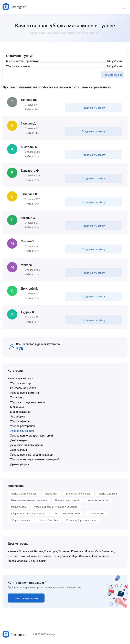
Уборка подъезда (21, 521)
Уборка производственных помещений (35, 460)
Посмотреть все (112, 75)
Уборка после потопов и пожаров (31, 455)
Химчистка (17, 398)
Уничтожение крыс (98, 501)
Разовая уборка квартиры (81, 521)
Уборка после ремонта (25, 393)
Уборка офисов (20, 422)
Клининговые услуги (21, 379)
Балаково (108, 552)
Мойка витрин (96, 514)
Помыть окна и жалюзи (67, 514)
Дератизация (19, 450)
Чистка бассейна (48, 521)
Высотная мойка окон (78, 494)
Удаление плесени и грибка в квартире (56, 507)
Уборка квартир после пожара (28, 514)
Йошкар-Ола (93, 552)
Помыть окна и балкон (24, 494)
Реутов (47, 557)
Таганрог (64, 552)
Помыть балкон (108, 494)
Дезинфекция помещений (26, 445)
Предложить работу (94, 108)
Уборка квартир (20, 384)
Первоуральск (62, 557)
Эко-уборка (17, 417)
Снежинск (39, 561)
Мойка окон (18, 407)
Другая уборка (20, 465)
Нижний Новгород (30, 557)
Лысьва (13, 557)
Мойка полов (18, 507)
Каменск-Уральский (20, 552)
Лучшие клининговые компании (29, 501)
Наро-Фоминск (81, 557)
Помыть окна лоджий (67, 501)
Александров (100, 557)
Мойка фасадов (20, 412)
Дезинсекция (18, 441)
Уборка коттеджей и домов (28, 403)
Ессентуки (51, 552)
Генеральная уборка (23, 388)
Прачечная (51, 494)
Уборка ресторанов (23, 426)
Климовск (77, 552)
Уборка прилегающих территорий (31, 436)
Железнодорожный (20, 561)
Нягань (39, 552)
